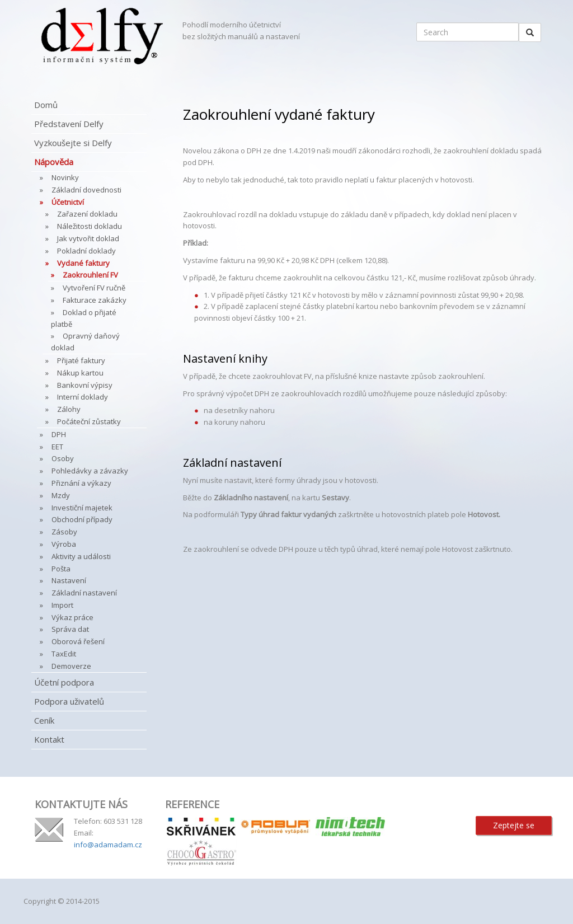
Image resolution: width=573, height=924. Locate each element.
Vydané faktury (83, 263)
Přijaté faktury (81, 360)
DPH (59, 434)
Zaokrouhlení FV (90, 275)
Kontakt (49, 739)
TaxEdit (64, 654)
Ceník (44, 720)
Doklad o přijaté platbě (84, 318)
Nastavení (69, 580)
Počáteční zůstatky (89, 421)
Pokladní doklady (86, 251)
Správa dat (70, 629)
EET (57, 447)
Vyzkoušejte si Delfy (73, 143)
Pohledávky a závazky (90, 471)
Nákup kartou (80, 373)
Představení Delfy (69, 124)
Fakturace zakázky (95, 300)
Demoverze (71, 666)
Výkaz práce (72, 617)
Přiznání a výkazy (81, 483)
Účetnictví (68, 202)
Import (62, 605)
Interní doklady (83, 397)
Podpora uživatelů (69, 701)
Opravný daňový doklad (85, 342)
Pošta (61, 569)
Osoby (63, 458)
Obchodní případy (82, 519)
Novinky (65, 177)
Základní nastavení (84, 593)
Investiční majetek (82, 508)
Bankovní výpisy (85, 385)
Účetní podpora (64, 682)
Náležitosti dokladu (90, 226)
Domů (46, 105)
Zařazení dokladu (87, 214)
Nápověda (54, 162)
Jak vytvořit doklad (88, 238)
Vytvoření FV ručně (94, 288)
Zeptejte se (514, 825)
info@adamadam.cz (108, 845)
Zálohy (69, 409)
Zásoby (64, 532)
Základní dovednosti (86, 190)
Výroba (64, 544)
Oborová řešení (78, 641)
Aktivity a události (81, 556)
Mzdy (61, 495)
